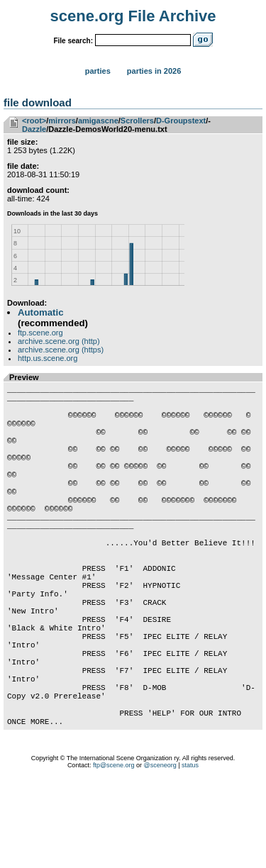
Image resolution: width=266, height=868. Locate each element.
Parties (98, 71)
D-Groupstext (181, 121)
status (190, 850)
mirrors (62, 121)
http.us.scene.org (48, 358)
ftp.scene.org (40, 333)
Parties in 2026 (154, 71)
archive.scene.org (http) (59, 341)
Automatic (40, 312)
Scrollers (137, 121)
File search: (73, 41)
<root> (34, 121)
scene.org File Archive (133, 16)
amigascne (98, 121)
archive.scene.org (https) (61, 350)
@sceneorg (160, 850)
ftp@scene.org (114, 850)
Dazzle (34, 129)
